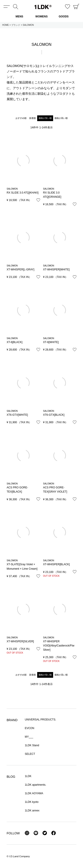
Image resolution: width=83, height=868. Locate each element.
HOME (6, 25)
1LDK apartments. (36, 785)
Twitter (45, 833)
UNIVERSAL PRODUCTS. (41, 720)
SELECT (30, 754)
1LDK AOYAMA (34, 793)
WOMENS (41, 17)
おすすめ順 (21, 118)
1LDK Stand (32, 745)
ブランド (16, 25)
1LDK (43, 7)
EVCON (30, 728)
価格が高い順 (61, 118)
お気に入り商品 (68, 7)
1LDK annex (32, 811)
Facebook (54, 833)
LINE (36, 833)
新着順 (33, 118)
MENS (19, 17)
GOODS (64, 17)
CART (76, 7)
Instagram (27, 833)
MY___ (29, 737)
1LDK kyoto (32, 802)
